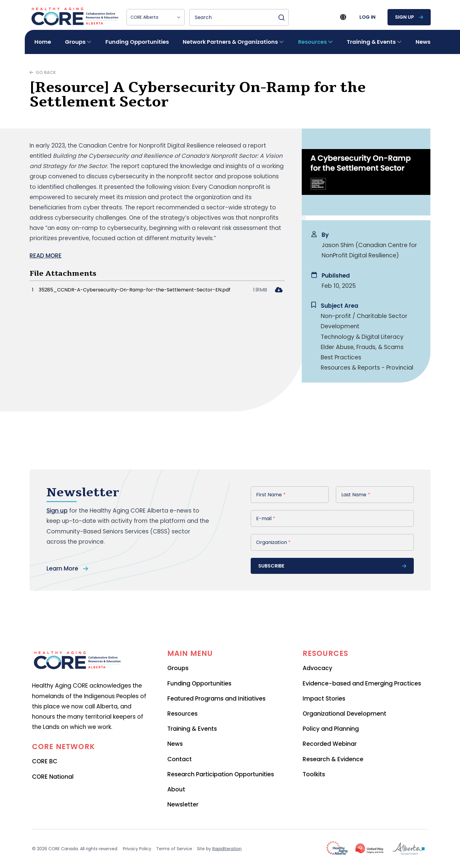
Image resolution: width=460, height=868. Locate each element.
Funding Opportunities (137, 42)
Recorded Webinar (330, 744)
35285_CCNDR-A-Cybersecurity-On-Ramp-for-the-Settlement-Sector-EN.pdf (135, 290)
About (176, 789)
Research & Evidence (333, 759)
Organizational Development (344, 714)
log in (367, 17)
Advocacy (317, 668)
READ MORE (46, 256)
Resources (182, 714)
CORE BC (45, 761)
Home (43, 42)
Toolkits (314, 774)
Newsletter (183, 804)
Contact (180, 759)
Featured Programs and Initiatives (216, 699)
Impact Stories (324, 699)
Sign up (57, 511)
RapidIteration (227, 849)
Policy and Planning (331, 729)
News (423, 42)
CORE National (53, 777)
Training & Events (192, 729)
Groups (178, 668)
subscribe (332, 566)
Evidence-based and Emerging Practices (362, 684)
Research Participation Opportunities (221, 774)
